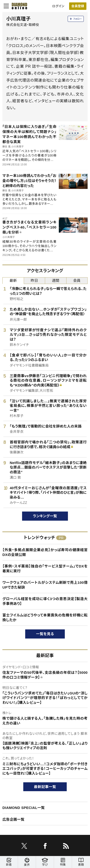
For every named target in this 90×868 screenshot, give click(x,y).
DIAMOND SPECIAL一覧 (24, 808)
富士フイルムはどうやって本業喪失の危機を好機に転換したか (45, 618)
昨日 (34, 280)
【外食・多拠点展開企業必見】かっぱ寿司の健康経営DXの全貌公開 (45, 552)
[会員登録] (78, 6)
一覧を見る (45, 634)
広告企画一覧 (13, 819)
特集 (63, 862)
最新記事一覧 (45, 787)
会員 (77, 280)
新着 (9, 862)
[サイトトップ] (18, 6)
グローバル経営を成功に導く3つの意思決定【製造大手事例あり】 (45, 601)
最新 (13, 280)
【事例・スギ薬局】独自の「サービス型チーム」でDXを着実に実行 (45, 569)
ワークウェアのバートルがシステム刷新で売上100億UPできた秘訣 (45, 585)
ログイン (58, 6)
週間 (56, 280)
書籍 (81, 862)
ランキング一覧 (45, 516)
